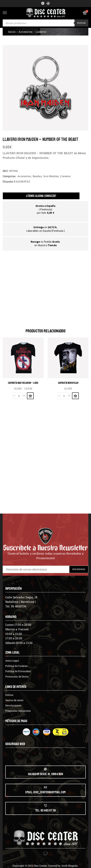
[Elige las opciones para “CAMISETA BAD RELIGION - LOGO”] (30, 396)
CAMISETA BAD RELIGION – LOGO (23, 383)
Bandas (37, 176)
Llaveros (41, 32)
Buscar (81, 23)
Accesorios (25, 32)
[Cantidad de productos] (19, 396)
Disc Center (40, 866)
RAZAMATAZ (22, 181)
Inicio (12, 32)
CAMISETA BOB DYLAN (68, 383)
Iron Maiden (51, 176)
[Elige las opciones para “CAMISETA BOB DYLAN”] (75, 396)
